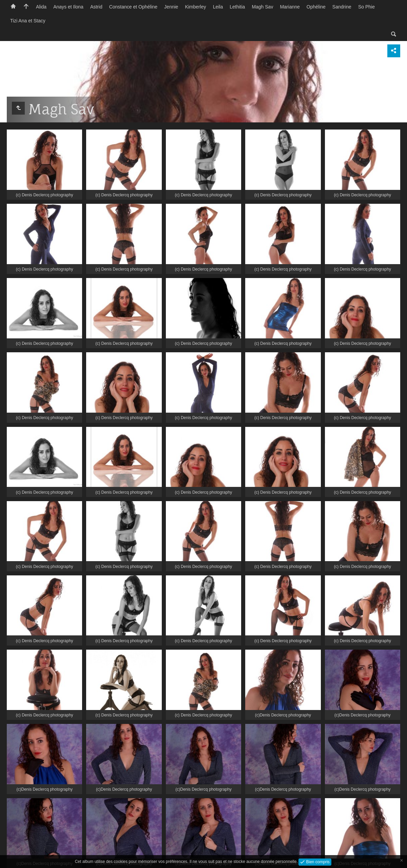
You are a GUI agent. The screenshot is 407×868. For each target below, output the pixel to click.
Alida (41, 7)
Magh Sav (262, 7)
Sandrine (342, 7)
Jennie (171, 7)
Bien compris (317, 862)
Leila (218, 7)
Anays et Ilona (68, 7)
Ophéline (316, 7)
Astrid (96, 7)
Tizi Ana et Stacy (28, 21)
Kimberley (195, 7)
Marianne (290, 7)
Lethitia (237, 7)
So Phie (366, 7)
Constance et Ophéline (133, 7)
